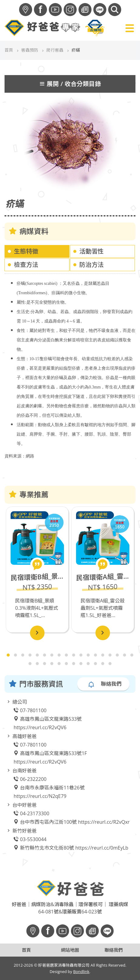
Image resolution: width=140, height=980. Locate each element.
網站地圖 (70, 950)
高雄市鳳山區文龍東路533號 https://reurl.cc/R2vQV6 (48, 721)
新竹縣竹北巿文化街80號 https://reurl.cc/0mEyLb (71, 845)
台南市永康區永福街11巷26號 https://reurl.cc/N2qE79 (49, 789)
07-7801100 (30, 708)
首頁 (9, 50)
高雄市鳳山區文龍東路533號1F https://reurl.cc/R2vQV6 (50, 755)
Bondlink (81, 971)
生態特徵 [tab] (26, 249)
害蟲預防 (30, 50)
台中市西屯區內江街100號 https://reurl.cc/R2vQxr (72, 820)
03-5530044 (30, 837)
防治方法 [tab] (92, 262)
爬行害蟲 (55, 50)
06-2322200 (30, 777)
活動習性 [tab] (92, 249)
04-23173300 (32, 811)
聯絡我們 (105, 681)
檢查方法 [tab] (26, 262)
